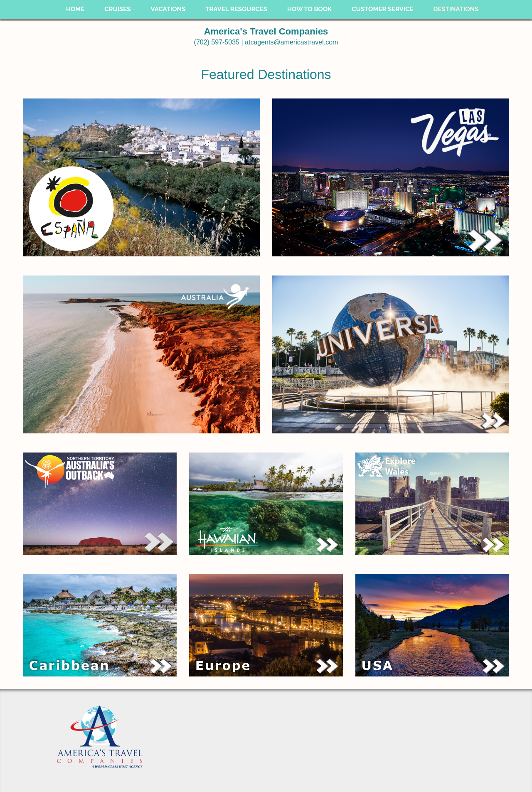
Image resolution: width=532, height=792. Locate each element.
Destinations (456, 9)
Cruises (117, 9)
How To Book (309, 9)
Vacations (168, 9)
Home (75, 9)
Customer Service (382, 9)
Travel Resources (236, 9)
